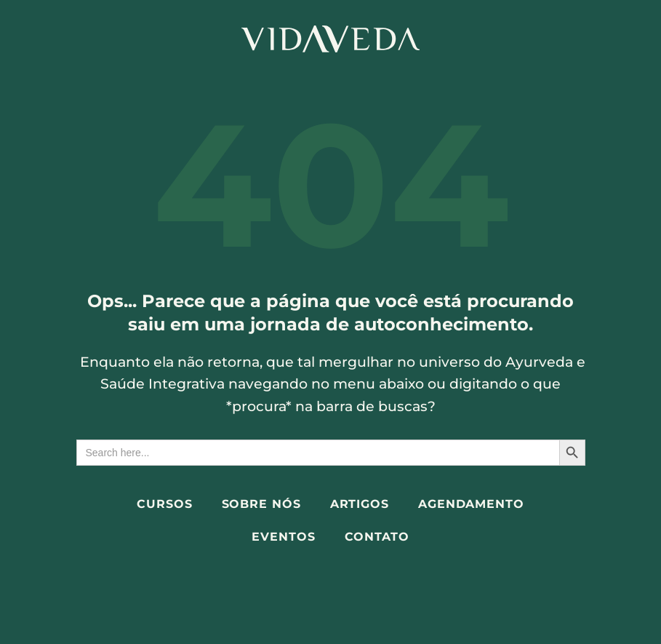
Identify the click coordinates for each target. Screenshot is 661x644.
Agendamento (471, 504)
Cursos (164, 504)
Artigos (360, 504)
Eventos (283, 537)
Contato (377, 537)
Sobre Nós (261, 504)
